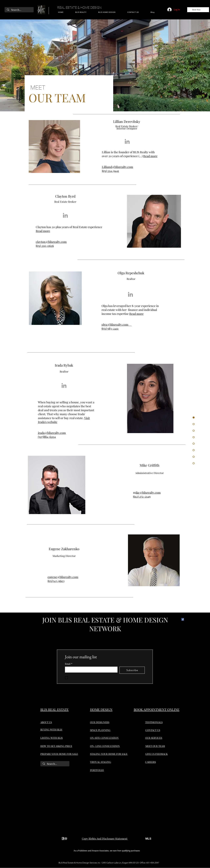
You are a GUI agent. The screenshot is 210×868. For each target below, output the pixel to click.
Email (69, 664)
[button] (81, 12)
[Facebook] (183, 619)
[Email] (90, 670)
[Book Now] (198, 10)
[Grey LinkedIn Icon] (127, 141)
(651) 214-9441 (110, 171)
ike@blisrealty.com (148, 493)
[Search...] (19, 10)
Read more (150, 156)
